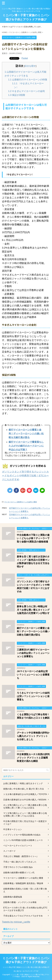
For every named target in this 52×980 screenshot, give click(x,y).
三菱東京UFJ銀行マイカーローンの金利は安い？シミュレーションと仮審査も (33, 653)
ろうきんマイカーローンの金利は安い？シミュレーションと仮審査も (33, 696)
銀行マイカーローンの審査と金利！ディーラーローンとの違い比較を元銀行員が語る (26, 434)
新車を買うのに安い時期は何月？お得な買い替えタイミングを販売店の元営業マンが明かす (33, 610)
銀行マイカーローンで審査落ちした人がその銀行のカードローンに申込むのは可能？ (26, 446)
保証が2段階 (17, 95)
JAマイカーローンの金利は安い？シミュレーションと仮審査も (33, 675)
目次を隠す (30, 66)
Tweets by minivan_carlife (16, 922)
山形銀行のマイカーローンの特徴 (28, 80)
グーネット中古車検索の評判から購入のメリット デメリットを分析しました (33, 736)
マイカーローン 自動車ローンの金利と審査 (21, 502)
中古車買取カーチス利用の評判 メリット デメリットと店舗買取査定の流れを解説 (33, 758)
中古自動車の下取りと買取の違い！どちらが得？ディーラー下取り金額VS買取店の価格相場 (33, 538)
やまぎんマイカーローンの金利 (26, 91)
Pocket (25, 58)
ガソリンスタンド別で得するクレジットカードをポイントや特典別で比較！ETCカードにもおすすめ (25, 476)
